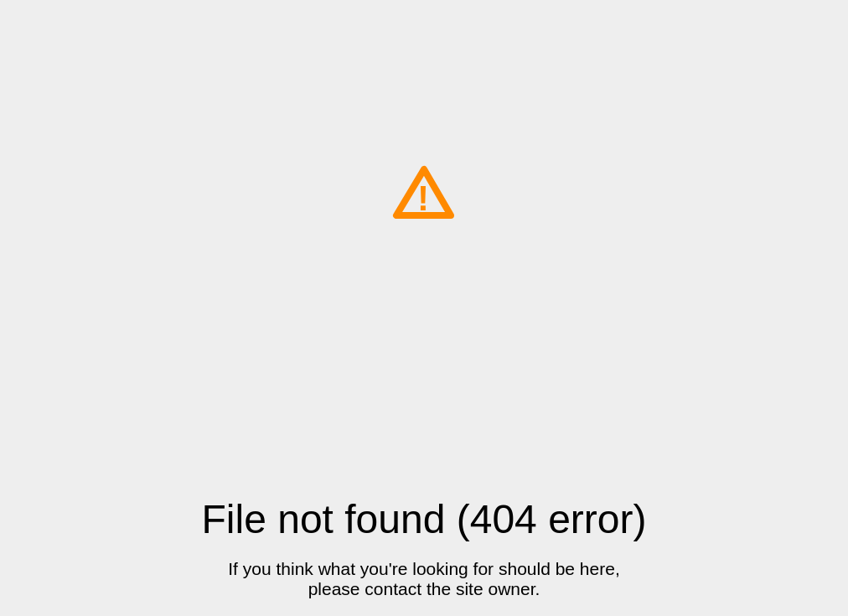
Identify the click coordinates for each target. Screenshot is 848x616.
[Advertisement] (424, 370)
